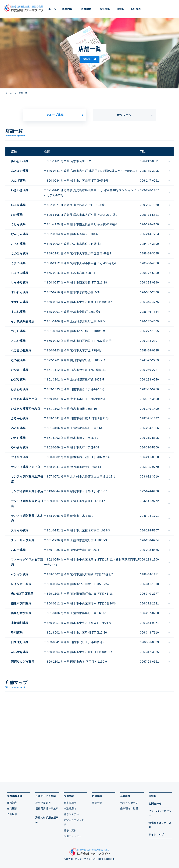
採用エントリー (73, 836)
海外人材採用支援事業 (47, 820)
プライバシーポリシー (160, 813)
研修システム (71, 814)
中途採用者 (70, 808)
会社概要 (125, 796)
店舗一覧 (97, 803)
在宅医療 (12, 808)
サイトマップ (156, 835)
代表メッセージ (129, 803)
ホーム (52, 9)
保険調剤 (12, 803)
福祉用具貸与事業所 (47, 808)
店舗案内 (97, 796)
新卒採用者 (70, 803)
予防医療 (12, 814)
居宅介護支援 (43, 803)
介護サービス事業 (46, 796)
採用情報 (69, 796)
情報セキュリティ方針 (160, 825)
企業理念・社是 (129, 808)
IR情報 (121, 9)
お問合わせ (155, 804)
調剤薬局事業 (15, 796)
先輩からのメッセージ (75, 822)
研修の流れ (70, 830)
